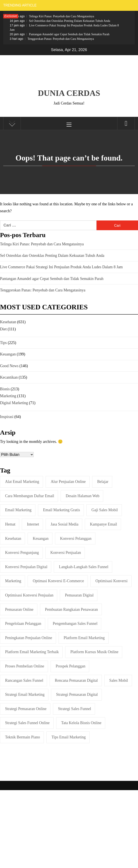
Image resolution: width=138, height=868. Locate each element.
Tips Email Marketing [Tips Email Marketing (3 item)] (69, 737)
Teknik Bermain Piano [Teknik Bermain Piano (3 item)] (22, 737)
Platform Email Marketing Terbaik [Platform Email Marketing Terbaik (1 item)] (32, 652)
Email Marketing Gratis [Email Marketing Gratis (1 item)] (61, 510)
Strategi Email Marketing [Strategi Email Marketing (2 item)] (25, 694)
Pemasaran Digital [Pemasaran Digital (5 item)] (79, 595)
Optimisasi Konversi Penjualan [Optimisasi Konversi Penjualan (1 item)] (29, 595)
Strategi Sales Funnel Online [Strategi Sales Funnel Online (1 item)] (27, 723)
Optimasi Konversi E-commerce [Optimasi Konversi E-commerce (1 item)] (58, 581)
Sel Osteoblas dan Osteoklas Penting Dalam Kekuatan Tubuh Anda (60, 21)
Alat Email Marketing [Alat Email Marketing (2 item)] (22, 482)
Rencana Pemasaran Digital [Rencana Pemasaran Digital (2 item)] (76, 680)
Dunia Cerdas (69, 93)
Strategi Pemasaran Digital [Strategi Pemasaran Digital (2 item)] (77, 694)
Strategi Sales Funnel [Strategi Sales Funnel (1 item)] (75, 709)
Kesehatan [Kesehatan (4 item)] (13, 538)
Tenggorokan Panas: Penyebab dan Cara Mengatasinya (52, 39)
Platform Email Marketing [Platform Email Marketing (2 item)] (84, 638)
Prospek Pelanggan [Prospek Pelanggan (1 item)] (71, 666)
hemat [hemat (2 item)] (10, 524)
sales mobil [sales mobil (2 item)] (119, 680)
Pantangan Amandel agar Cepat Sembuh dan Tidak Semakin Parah (60, 34)
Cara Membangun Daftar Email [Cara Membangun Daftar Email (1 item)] (29, 496)
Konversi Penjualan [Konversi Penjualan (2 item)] (66, 553)
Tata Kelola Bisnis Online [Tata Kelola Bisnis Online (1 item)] (81, 723)
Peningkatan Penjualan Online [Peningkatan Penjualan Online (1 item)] (29, 638)
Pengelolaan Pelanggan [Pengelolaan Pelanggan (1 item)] (23, 624)
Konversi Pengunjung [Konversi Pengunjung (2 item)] (22, 553)
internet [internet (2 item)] (33, 524)
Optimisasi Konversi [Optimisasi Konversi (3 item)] (112, 581)
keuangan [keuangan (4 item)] (41, 538)
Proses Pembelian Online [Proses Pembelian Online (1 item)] (25, 666)
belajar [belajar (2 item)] (103, 482)
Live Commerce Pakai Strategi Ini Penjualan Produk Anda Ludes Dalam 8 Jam (64, 27)
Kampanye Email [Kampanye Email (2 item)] (104, 524)
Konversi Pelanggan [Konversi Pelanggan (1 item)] (76, 538)
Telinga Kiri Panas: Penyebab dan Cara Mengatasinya (52, 16)
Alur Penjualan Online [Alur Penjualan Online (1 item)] (68, 482)
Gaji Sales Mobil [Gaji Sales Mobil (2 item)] (105, 510)
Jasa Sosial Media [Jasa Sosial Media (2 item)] (64, 524)
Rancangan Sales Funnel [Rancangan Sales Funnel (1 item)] (24, 680)
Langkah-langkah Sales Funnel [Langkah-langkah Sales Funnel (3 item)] (84, 567)
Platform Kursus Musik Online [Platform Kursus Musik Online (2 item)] (94, 652)
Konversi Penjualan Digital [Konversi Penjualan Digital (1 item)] (26, 567)
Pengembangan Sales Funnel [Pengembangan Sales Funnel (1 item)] (75, 624)
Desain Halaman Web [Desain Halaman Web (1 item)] (82, 496)
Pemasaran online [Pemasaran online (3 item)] (19, 609)
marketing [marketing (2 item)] (13, 581)
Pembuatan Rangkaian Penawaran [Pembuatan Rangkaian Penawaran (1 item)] (71, 609)
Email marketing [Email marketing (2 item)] (18, 510)
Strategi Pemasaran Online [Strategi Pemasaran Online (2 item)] (26, 709)
